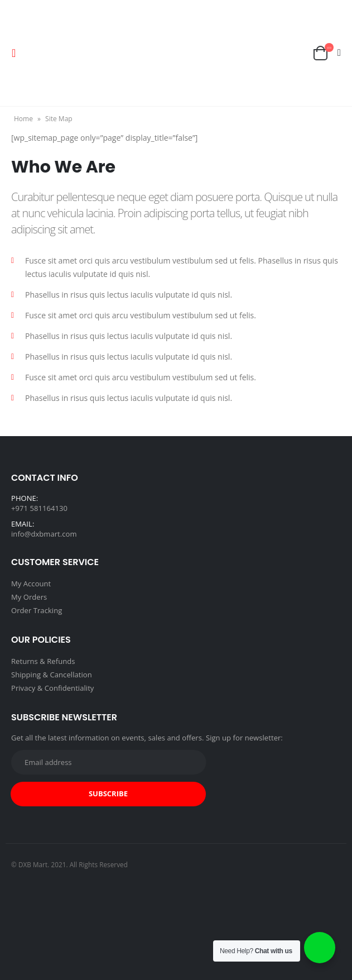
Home (23, 119)
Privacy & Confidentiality (52, 688)
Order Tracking (37, 610)
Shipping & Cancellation (52, 675)
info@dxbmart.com (44, 534)
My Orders (29, 597)
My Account (31, 584)
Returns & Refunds (43, 661)
